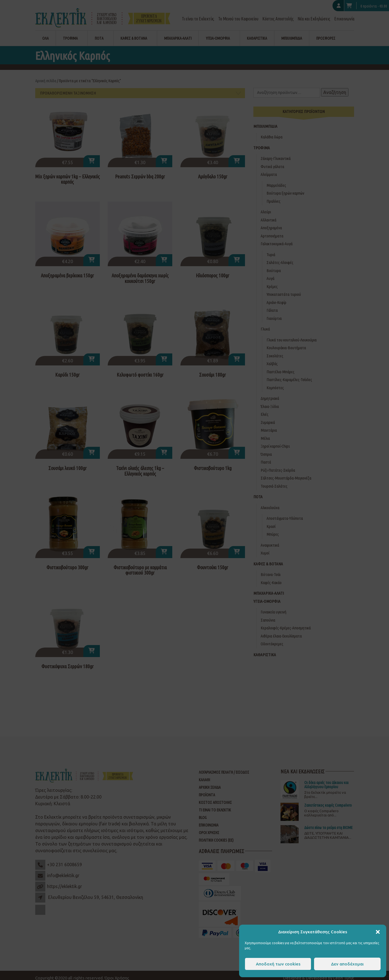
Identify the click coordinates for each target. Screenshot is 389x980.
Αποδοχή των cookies (278, 964)
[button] (378, 932)
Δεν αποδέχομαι (347, 964)
